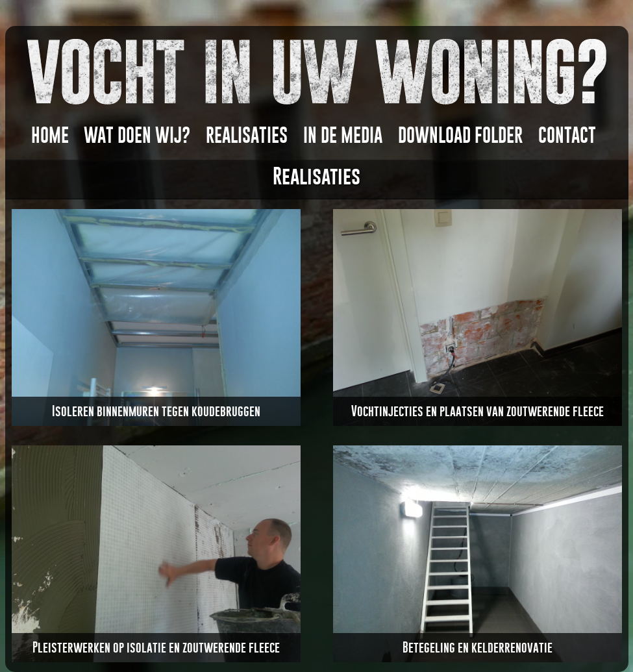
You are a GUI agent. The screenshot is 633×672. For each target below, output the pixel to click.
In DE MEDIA (343, 135)
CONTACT (567, 135)
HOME (50, 135)
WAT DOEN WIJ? (137, 135)
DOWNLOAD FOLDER (460, 135)
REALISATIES (247, 135)
